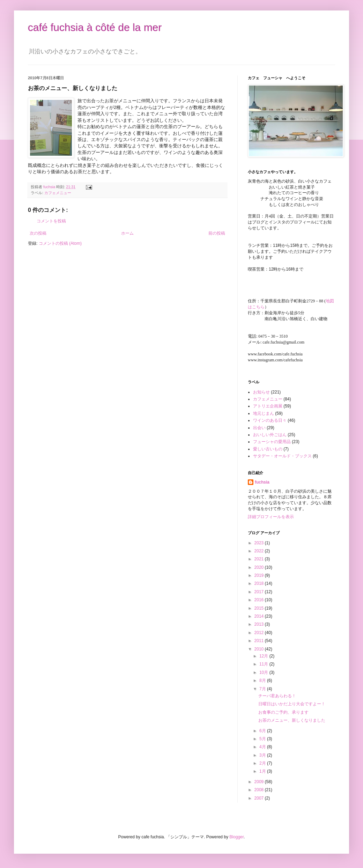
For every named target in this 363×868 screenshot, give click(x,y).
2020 (260, 567)
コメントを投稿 (51, 221)
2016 (260, 600)
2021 (260, 559)
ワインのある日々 (270, 420)
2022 (260, 551)
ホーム (127, 233)
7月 (263, 689)
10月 (264, 672)
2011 (260, 641)
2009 (260, 782)
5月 (263, 739)
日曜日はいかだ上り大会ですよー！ (292, 704)
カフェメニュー (58, 193)
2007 (260, 798)
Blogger (236, 837)
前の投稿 (217, 233)
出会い (259, 428)
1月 (263, 771)
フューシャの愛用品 (272, 442)
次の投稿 (38, 233)
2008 (260, 790)
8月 (263, 681)
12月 (264, 656)
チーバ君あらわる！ (277, 696)
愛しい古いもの (268, 449)
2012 (260, 633)
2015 (260, 608)
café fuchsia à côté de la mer (95, 27)
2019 (260, 575)
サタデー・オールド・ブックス (282, 456)
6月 (263, 731)
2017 (260, 592)
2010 (260, 649)
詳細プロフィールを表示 (271, 517)
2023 (260, 543)
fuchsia (262, 482)
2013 (260, 624)
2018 (260, 583)
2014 (260, 616)
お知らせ (261, 392)
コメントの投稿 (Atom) (60, 243)
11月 (264, 664)
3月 (263, 755)
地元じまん (264, 413)
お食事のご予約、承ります (283, 712)
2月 (263, 763)
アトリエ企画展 (268, 406)
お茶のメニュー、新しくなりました (292, 720)
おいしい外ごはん (270, 435)
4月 (263, 747)
